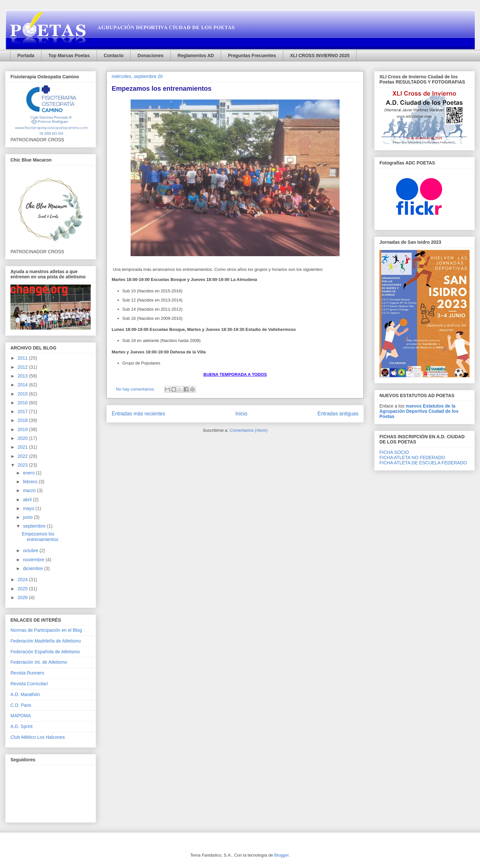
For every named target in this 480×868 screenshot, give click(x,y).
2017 (23, 411)
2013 (23, 376)
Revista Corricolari (29, 684)
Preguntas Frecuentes (252, 55)
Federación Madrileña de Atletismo (46, 641)
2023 (23, 465)
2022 (23, 456)
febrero (31, 482)
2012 (23, 367)
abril (28, 500)
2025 (23, 589)
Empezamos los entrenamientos (162, 88)
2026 (23, 597)
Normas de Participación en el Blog (46, 630)
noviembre (34, 560)
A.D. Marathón (25, 694)
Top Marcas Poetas (69, 55)
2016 (23, 403)
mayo (29, 508)
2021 (23, 447)
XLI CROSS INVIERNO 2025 (320, 55)
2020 (23, 438)
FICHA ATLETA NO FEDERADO (412, 457)
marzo (30, 490)
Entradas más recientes (138, 414)
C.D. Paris (21, 705)
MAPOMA (21, 716)
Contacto (114, 55)
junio (28, 517)
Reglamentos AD (196, 55)
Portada (26, 55)
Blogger (281, 855)
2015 (23, 394)
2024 (23, 580)
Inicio (241, 414)
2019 (23, 429)
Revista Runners (27, 673)
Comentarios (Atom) (248, 430)
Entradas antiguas (338, 414)
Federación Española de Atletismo (45, 652)
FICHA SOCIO (394, 452)
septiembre (35, 526)
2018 (23, 420)
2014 (23, 385)
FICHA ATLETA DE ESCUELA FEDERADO (423, 463)
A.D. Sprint (22, 726)
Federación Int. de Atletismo (39, 662)
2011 (23, 358)
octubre (31, 550)
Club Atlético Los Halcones (38, 737)
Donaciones (150, 55)
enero (29, 473)
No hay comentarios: (136, 389)
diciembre (33, 568)
